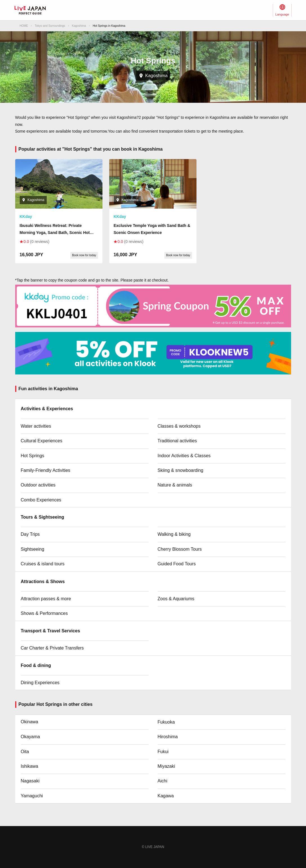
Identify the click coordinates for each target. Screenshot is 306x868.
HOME (24, 26)
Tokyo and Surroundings (50, 26)
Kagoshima (79, 26)
